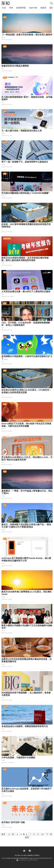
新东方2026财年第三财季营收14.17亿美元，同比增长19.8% (27, 593)
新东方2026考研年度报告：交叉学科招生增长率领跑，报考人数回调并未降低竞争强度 (25, 259)
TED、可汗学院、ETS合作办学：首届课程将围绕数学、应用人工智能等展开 (26, 324)
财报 (5, 205)
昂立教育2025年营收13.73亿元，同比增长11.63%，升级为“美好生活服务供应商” (27, 458)
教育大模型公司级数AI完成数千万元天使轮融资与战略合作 (27, 627)
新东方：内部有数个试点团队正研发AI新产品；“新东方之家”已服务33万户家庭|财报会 (26, 526)
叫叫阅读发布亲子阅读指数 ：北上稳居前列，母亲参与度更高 (26, 694)
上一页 (11, 834)
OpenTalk (33, 8)
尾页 (27, 837)
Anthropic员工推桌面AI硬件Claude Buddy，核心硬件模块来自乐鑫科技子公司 (26, 559)
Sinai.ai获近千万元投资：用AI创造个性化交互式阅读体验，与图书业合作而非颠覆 (26, 425)
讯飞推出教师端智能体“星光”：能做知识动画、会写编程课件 (27, 98)
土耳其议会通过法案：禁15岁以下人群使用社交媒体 (26, 292)
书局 (11, 8)
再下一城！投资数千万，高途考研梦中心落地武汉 (25, 162)
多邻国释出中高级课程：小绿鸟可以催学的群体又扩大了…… (27, 358)
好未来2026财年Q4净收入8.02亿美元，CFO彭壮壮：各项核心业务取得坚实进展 (26, 391)
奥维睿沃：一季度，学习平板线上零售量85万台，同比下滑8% (27, 492)
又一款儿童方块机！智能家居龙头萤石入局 (22, 131)
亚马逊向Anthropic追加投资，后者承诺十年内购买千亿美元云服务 (27, 790)
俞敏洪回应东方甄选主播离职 (15, 66)
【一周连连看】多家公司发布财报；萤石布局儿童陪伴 (27, 35)
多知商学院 (21, 8)
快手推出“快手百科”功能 (13, 822)
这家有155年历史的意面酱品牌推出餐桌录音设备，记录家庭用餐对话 (27, 660)
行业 (4, 8)
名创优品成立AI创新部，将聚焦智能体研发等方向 (25, 726)
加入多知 (24, 855)
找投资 (43, 8)
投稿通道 (30, 855)
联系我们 (37, 855)
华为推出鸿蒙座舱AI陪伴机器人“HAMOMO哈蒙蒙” (25, 193)
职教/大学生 (7, 239)
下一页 (49, 834)
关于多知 (17, 855)
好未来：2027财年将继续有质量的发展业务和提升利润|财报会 (26, 225)
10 (42, 834)
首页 (3, 834)
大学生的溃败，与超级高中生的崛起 (18, 758)
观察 (5, 17)
